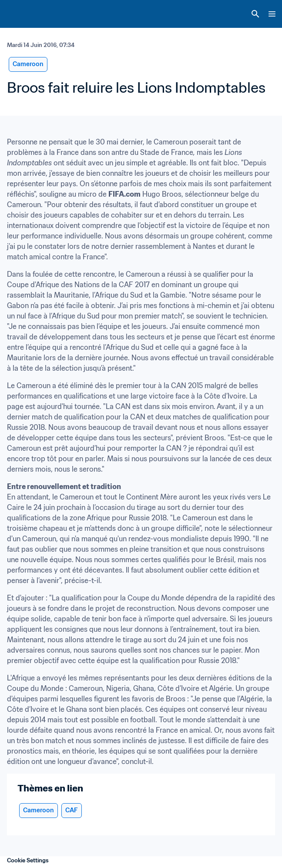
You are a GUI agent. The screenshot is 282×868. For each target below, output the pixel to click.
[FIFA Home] (23, 14)
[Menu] (272, 14)
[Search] (255, 14)
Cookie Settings (28, 860)
